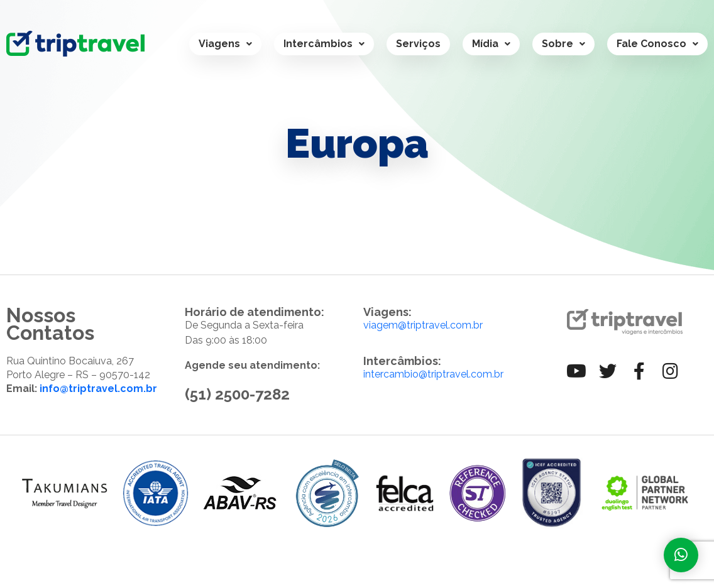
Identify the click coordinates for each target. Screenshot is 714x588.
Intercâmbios (324, 44)
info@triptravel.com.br (98, 389)
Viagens (225, 44)
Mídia (491, 44)
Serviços (418, 44)
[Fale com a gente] (681, 555)
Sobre (563, 44)
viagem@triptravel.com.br (423, 325)
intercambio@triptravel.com (428, 374)
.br (498, 374)
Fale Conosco (657, 44)
